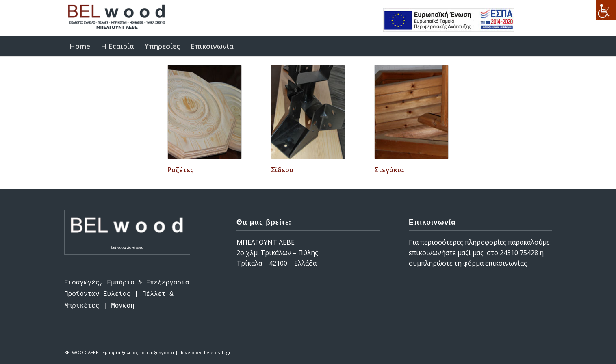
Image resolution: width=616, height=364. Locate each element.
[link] (606, 10)
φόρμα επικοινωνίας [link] (496, 263)
